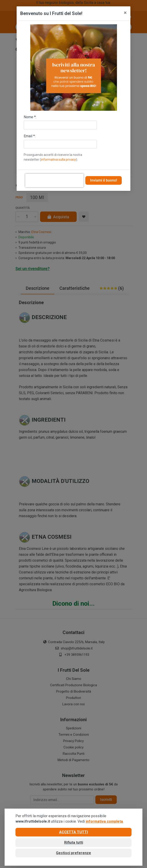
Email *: (30, 136)
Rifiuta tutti (74, 842)
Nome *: (30, 117)
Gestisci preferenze (73, 853)
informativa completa (104, 821)
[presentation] (54, 180)
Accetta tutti (73, 832)
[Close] (125, 13)
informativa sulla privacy (58, 160)
